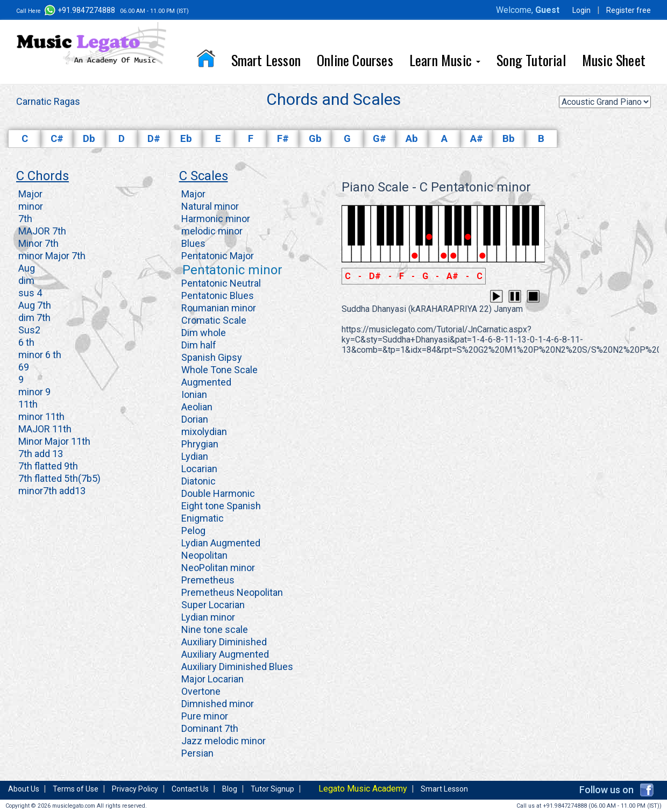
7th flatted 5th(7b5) (58, 478)
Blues (192, 243)
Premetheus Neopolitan (231, 592)
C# (57, 139)
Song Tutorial (531, 60)
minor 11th (40, 416)
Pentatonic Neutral (220, 283)
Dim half (198, 345)
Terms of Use (76, 789)
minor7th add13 (51, 491)
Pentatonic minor (231, 270)
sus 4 (29, 293)
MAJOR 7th (41, 231)
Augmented (205, 382)
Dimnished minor (217, 704)
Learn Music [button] (445, 60)
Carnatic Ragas (48, 101)
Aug (26, 268)
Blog (230, 789)
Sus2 (28, 330)
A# (477, 139)
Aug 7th (34, 305)
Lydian (194, 456)
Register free (629, 10)
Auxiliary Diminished (223, 642)
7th (24, 219)
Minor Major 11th (53, 441)
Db (89, 139)
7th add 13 (40, 454)
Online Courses (355, 60)
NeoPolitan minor (217, 568)
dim (25, 280)
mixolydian (203, 432)
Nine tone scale (214, 629)
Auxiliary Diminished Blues (236, 667)
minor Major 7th (51, 256)
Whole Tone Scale (218, 370)
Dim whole (203, 333)
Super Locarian (212, 605)
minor (30, 206)
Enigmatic (201, 518)
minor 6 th (39, 355)
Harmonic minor (215, 219)
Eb (186, 139)
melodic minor (211, 231)
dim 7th (33, 318)
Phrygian (199, 444)
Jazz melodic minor (222, 741)
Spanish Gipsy (211, 357)
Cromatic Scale (213, 320)
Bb (509, 139)
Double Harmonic (217, 493)
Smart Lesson (266, 60)
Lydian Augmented (220, 543)
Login (581, 10)
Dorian (194, 419)
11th (27, 404)
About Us (24, 789)
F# (283, 139)
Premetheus (207, 580)
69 (23, 367)
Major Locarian (211, 679)
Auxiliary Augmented (224, 654)
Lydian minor (207, 617)
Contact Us (190, 789)
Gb (315, 139)
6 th (25, 342)
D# (154, 139)
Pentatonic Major (217, 256)
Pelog (192, 530)
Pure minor (204, 716)
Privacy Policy (135, 789)
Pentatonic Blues (217, 295)
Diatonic (197, 481)
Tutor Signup (272, 789)
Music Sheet (614, 60)
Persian (196, 753)
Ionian (193, 394)
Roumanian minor (218, 308)
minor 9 (33, 392)
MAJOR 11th (44, 429)
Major (29, 194)
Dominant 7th (209, 728)
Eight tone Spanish (220, 506)
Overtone (200, 691)
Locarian (198, 469)
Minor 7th (37, 243)
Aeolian (196, 407)
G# (379, 139)
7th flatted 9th (47, 466)
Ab (412, 139)
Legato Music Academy (363, 789)
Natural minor (209, 206)
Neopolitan (203, 555)
